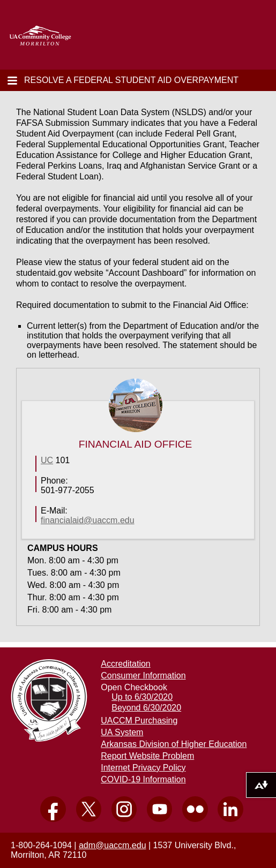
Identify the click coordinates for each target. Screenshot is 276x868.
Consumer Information (143, 675)
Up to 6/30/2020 (142, 697)
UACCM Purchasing (139, 720)
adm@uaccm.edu (113, 845)
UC (47, 460)
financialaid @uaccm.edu (88, 520)
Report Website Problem (147, 756)
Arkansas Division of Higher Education (174, 744)
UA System (122, 732)
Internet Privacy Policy (143, 768)
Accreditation (126, 664)
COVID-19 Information (143, 779)
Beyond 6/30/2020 (146, 708)
